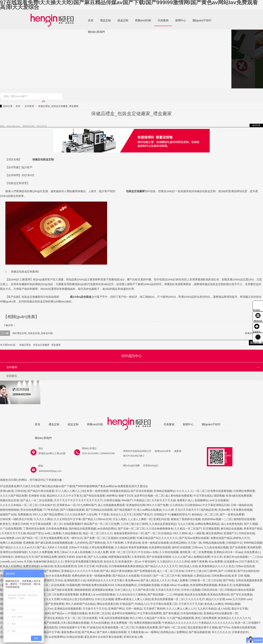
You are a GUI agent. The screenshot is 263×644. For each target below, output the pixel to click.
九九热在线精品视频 (216, 547)
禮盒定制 (105, 20)
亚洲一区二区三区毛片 (123, 552)
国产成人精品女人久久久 (155, 580)
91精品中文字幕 (50, 632)
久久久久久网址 (43, 519)
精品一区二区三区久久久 (98, 533)
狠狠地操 (187, 576)
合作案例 (29, 106)
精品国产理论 (35, 533)
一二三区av (256, 557)
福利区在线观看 (181, 547)
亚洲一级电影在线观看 (155, 543)
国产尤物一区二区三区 (131, 529)
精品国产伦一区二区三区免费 (102, 524)
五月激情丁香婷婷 (154, 609)
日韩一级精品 (134, 609)
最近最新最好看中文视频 (202, 627)
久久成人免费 (100, 552)
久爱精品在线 (202, 576)
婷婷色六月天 (241, 538)
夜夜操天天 (225, 585)
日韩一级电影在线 (241, 505)
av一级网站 (152, 632)
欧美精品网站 (178, 543)
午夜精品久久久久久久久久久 (180, 623)
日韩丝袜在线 (247, 533)
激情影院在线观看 (244, 519)
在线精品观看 (127, 538)
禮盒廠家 (56, 345)
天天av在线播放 (100, 623)
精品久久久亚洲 (215, 599)
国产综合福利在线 (248, 571)
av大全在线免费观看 (58, 576)
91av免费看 (216, 562)
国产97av (224, 627)
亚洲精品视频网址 (164, 491)
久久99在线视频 (169, 552)
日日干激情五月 (249, 562)
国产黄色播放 (171, 613)
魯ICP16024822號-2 (134, 456)
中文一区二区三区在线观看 (81, 618)
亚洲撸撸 (28, 543)
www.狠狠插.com (10, 538)
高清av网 (224, 510)
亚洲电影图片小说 (75, 580)
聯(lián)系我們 (96, 32)
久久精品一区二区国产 (188, 529)
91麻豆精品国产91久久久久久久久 (157, 538)
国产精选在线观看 (94, 496)
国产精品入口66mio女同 (97, 519)
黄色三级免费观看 (206, 618)
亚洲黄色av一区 (66, 505)
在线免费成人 (252, 552)
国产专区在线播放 (241, 594)
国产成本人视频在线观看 (111, 632)
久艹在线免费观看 (11, 529)
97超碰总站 (94, 627)
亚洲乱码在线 (161, 519)
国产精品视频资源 (199, 632)
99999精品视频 (253, 543)
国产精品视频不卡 (125, 510)
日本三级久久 (123, 590)
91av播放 (183, 585)
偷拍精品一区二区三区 (205, 514)
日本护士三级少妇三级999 (201, 571)
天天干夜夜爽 (115, 543)
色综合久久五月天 (121, 514)
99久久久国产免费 (157, 505)
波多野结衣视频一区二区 (149, 496)
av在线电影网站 (107, 529)
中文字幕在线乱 (203, 496)
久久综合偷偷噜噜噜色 (160, 529)
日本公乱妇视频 (104, 599)
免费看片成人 (185, 500)
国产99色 (229, 580)
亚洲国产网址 (116, 609)
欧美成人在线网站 (11, 566)
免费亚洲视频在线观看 (147, 623)
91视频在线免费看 (147, 627)
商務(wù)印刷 (143, 20)
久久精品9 (121, 547)
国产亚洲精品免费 (46, 557)
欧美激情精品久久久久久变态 (216, 566)
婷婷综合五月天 (24, 557)
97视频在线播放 (78, 613)
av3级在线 (47, 566)
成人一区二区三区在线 (170, 571)
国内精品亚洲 (209, 510)
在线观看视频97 (73, 524)
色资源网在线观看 (160, 547)
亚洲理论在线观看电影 (13, 552)
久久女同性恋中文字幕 (67, 519)
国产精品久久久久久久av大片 (18, 547)
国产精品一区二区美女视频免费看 (42, 538)
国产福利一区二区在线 (173, 627)
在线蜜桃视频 (241, 585)
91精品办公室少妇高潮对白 (77, 599)
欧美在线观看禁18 (65, 566)
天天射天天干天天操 (191, 604)
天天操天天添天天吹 (167, 590)
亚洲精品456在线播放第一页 (221, 613)
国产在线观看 (238, 547)
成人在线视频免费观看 (111, 505)
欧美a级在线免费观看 (239, 496)
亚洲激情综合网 (136, 505)
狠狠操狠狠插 (82, 590)
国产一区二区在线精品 (158, 533)
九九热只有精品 (207, 609)
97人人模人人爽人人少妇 (71, 491)
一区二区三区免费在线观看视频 (213, 491)
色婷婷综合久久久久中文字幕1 (105, 580)
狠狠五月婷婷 (66, 557)
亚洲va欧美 (7, 491)
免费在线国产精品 (221, 538)
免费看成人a (87, 594)
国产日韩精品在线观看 (99, 510)
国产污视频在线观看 (72, 510)
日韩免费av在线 (221, 576)
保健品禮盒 (25, 345)
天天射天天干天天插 (163, 500)
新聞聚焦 (12, 376)
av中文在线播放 (219, 500)
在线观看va (231, 562)
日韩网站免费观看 (244, 491)
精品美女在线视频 (195, 594)
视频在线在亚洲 (9, 500)
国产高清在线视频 (141, 491)
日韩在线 (21, 491)
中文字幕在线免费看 (149, 613)
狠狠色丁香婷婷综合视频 (186, 519)
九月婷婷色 (81, 543)
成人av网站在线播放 (149, 510)
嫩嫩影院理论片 (181, 514)
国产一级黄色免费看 (232, 514)
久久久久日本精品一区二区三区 (19, 505)
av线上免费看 (53, 533)
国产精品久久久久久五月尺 (161, 566)
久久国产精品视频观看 (180, 618)
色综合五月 (110, 562)
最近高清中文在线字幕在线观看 (103, 637)
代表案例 (163, 20)
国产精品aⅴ (59, 613)
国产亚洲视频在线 (145, 571)
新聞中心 (181, 20)
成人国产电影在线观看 (59, 590)
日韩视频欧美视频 (149, 585)
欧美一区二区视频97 (247, 623)
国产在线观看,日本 (55, 623)
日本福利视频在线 (191, 613)
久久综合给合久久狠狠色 (131, 594)
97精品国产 (127, 604)
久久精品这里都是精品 (163, 524)
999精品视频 (232, 604)
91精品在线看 (75, 637)
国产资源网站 (52, 571)
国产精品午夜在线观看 (41, 491)
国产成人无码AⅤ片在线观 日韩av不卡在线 (62, 547)
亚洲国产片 (230, 533)
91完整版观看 (211, 529)
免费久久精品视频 (11, 543)
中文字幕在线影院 (46, 627)
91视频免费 (73, 585)
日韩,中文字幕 (86, 566)
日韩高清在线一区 (212, 590)
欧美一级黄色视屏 (98, 491)
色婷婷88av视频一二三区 (217, 519)
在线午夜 (81, 557)
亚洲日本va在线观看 (236, 557)
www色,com (9, 562)
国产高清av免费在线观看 (194, 538)
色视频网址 (201, 500)
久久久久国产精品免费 (13, 496)
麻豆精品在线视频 (231, 529)
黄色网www (132, 580)
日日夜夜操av (193, 505)
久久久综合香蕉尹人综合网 (81, 514)
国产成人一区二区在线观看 (36, 500)
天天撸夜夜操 (136, 632)
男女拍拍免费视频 (31, 510)
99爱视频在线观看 (119, 557)
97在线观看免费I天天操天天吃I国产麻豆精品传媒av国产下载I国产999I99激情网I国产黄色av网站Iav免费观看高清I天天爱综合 (129, 5)
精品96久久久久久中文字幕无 (64, 496)
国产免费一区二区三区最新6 (101, 538)
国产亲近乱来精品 (53, 618)
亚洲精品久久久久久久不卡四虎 (80, 571)
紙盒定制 (123, 20)
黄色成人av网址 (214, 604)
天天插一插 (195, 543)
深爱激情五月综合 (52, 580)
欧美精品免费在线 (218, 594)
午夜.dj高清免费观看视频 (113, 618)
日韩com (197, 547)
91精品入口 (142, 604)
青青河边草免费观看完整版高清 (83, 562)
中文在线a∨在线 (148, 552)
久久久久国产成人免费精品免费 (191, 557)
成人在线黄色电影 (232, 524)
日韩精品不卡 (162, 514)
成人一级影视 (196, 533)
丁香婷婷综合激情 (34, 529)
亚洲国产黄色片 (143, 514)
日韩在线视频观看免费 (249, 580)
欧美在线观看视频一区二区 (168, 599)
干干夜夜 (104, 514)
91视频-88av (168, 585)
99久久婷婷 (180, 533)
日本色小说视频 (191, 590)
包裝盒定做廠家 (41, 345)
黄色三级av (61, 552)
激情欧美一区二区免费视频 (196, 552)
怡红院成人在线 (188, 566)
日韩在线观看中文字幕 (72, 627)
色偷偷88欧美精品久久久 (48, 562)
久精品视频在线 (72, 533)
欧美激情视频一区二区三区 (118, 627)
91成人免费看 (180, 580)
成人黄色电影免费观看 (179, 496)
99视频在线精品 (120, 491)
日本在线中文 (47, 505)
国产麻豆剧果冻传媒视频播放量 (54, 543)
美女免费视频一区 (122, 623)
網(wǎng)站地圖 (131, 465)
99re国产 (127, 500)
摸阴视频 (219, 496)
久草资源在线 (133, 543)
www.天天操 (25, 562)
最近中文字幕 (239, 609)
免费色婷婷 (79, 576)
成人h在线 (224, 609)
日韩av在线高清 (245, 566)
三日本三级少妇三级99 (134, 524)
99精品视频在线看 (214, 543)
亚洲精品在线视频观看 (68, 609)
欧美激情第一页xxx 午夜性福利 (137, 562)
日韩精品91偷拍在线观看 (239, 590)
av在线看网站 (57, 637)
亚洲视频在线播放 (103, 590)
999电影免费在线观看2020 (97, 585)
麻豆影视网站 (214, 533)
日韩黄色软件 (240, 632)
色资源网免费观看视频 (203, 585)
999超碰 (178, 594)
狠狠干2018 (126, 496)
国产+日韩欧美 (227, 571)
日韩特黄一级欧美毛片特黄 (16, 519)
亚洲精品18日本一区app (228, 552)
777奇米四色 (51, 510)
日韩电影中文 (234, 543)
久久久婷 (168, 510)
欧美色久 (5, 524)
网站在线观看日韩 (108, 604)
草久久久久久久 (221, 632)
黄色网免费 (254, 547)
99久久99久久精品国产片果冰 (147, 618)
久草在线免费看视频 (101, 547)
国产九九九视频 (97, 557)
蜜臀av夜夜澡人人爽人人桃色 (133, 599)
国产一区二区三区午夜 (167, 576)
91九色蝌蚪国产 (87, 505)
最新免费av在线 (71, 632)
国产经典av (88, 632)
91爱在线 (102, 566)
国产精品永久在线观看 (126, 576)
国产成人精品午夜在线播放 (116, 571)
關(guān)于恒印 (202, 20)
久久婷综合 (176, 505)
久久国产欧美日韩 (143, 590)
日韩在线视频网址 (126, 585)
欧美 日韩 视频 (241, 576)
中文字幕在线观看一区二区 (46, 524)
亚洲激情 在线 (37, 496)
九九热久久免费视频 (41, 552)
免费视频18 (25, 514)
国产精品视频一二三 (160, 594)
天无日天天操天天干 (187, 510)
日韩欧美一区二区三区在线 (205, 580)
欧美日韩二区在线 (99, 613)
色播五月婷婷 (20, 524)
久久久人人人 (184, 491)
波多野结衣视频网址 (124, 613)
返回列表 (256, 125)
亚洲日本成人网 (133, 637)
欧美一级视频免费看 (99, 576)
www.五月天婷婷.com (239, 599)
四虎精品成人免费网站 (174, 632)
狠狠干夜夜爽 (199, 562)
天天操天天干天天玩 (95, 609)
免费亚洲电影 (31, 566)
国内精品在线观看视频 (82, 529)
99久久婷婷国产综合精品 (81, 604)
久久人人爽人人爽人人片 (181, 609)
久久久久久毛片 (195, 599)
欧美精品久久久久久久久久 (234, 618)
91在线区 (146, 576)
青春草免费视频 (138, 547)
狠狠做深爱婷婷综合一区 (129, 533)
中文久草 (217, 557)
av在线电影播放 (106, 594)
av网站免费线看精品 (207, 524)
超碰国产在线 (8, 514)
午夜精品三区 (142, 500)
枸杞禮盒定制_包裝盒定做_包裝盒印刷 (33, 333)
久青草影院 (138, 557)
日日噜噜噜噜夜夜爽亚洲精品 (126, 566)
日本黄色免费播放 (57, 529)
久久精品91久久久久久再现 (173, 562)
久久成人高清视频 (80, 552)
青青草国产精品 (253, 529)
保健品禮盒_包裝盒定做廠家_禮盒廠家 (58, 106)
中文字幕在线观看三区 (164, 604)
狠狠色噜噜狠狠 (9, 510)
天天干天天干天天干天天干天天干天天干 (78, 500)
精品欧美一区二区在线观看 (49, 585)
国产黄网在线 (97, 543)
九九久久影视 (186, 524)
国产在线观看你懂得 (159, 557)
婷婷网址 (112, 496)
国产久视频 (251, 524)
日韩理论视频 (112, 500)
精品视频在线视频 (78, 623)
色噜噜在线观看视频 (243, 627)
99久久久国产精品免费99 (48, 514)
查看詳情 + (251, 333)
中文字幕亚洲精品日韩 (216, 505)
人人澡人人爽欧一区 (140, 519)
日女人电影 (119, 519)
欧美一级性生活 (73, 538)
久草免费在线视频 (241, 510)
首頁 (91, 20)
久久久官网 (53, 599)
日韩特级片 (7, 557)
